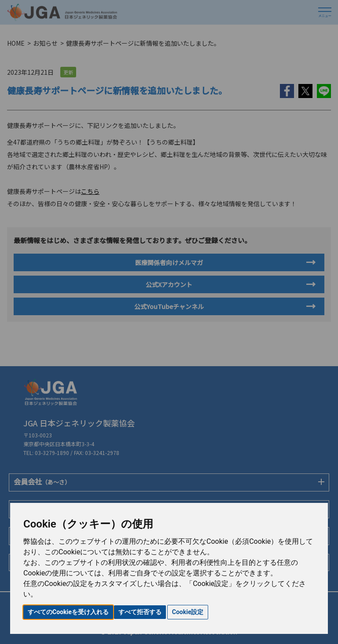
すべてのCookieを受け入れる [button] (68, 612)
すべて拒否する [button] (140, 612)
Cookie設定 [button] (188, 612)
